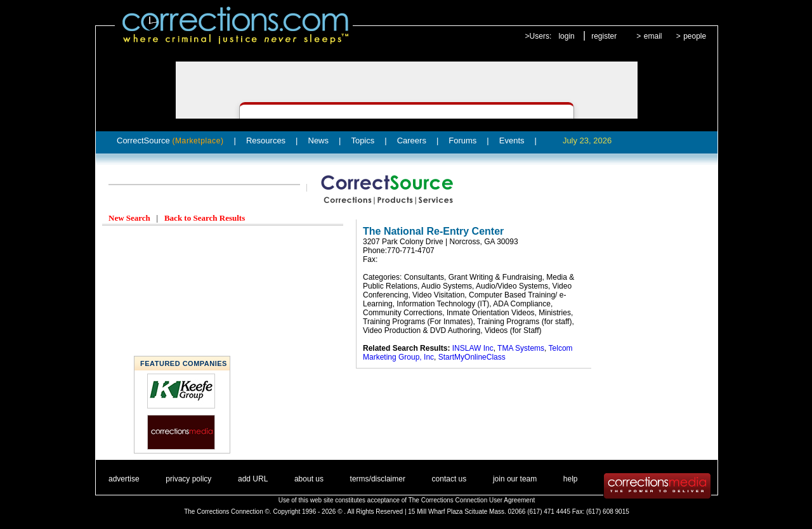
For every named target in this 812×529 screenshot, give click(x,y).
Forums (462, 140)
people (695, 36)
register (604, 36)
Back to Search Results (205, 218)
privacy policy (188, 479)
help (571, 479)
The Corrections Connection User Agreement (472, 500)
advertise (124, 479)
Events (512, 140)
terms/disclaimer (378, 479)
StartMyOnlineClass (472, 357)
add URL (253, 479)
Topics (363, 140)
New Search (129, 218)
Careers (412, 140)
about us (309, 479)
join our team (515, 479)
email (653, 36)
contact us (449, 479)
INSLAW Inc (473, 348)
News (319, 140)
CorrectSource (170, 140)
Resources (266, 140)
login (566, 36)
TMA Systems (521, 348)
